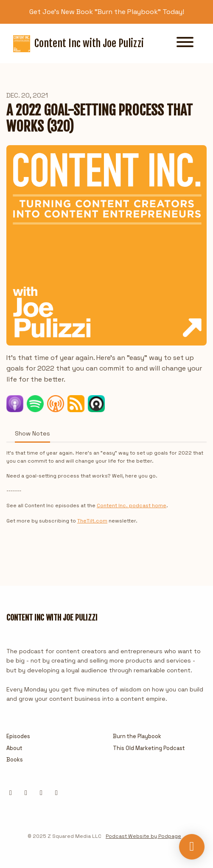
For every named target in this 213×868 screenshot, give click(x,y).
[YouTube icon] (56, 793)
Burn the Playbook (137, 736)
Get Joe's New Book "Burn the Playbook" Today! (107, 12)
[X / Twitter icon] (11, 793)
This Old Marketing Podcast (149, 748)
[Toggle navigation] (185, 44)
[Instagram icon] (41, 793)
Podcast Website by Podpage (143, 836)
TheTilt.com (92, 521)
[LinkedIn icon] (26, 793)
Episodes (18, 736)
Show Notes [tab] (32, 433)
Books (15, 760)
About (14, 748)
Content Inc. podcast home (132, 506)
